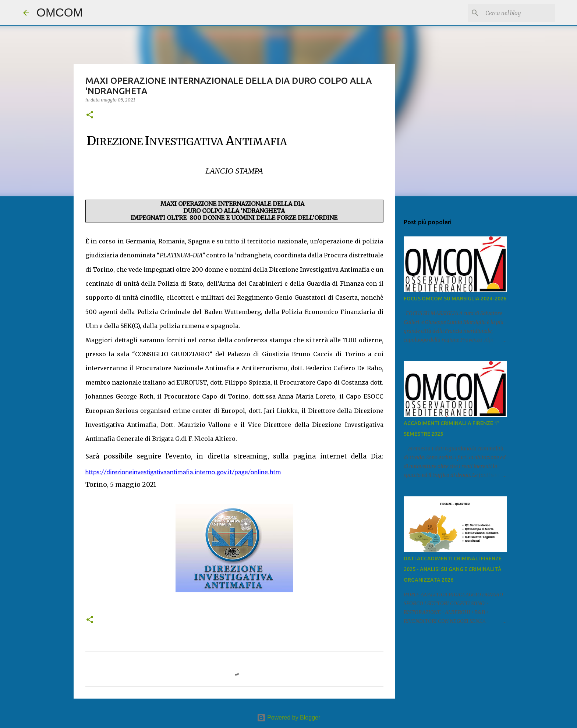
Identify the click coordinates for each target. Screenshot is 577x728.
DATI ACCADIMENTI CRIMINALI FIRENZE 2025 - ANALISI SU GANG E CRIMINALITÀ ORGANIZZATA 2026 (453, 569)
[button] (90, 115)
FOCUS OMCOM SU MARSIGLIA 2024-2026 (455, 299)
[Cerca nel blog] (517, 13)
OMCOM (60, 13)
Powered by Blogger (289, 718)
